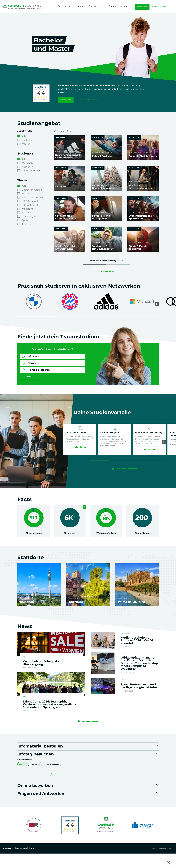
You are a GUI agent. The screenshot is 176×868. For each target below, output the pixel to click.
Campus (82, 6)
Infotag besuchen (41, 764)
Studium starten (159, 7)
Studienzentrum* (25, 771)
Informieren (142, 7)
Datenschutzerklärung (24, 863)
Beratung (125, 6)
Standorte (94, 6)
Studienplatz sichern (89, 99)
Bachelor (62, 6)
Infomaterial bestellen (47, 755)
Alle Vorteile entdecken (127, 476)
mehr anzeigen (108, 274)
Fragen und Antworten (48, 807)
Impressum (8, 863)
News (104, 6)
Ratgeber (113, 6)
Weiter (30, 379)
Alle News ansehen (90, 729)
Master (72, 6)
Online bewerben (40, 798)
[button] (157, 307)
